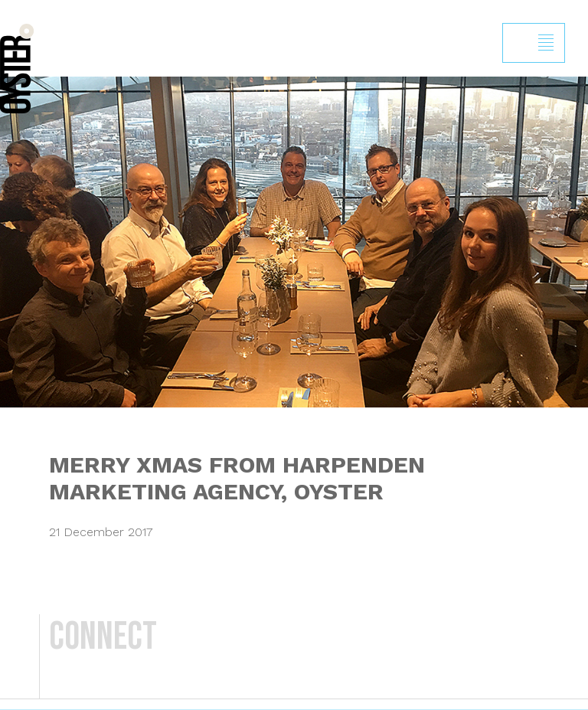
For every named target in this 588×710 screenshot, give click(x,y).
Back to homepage (17, 69)
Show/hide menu (546, 43)
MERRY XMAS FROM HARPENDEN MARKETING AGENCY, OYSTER (237, 478)
